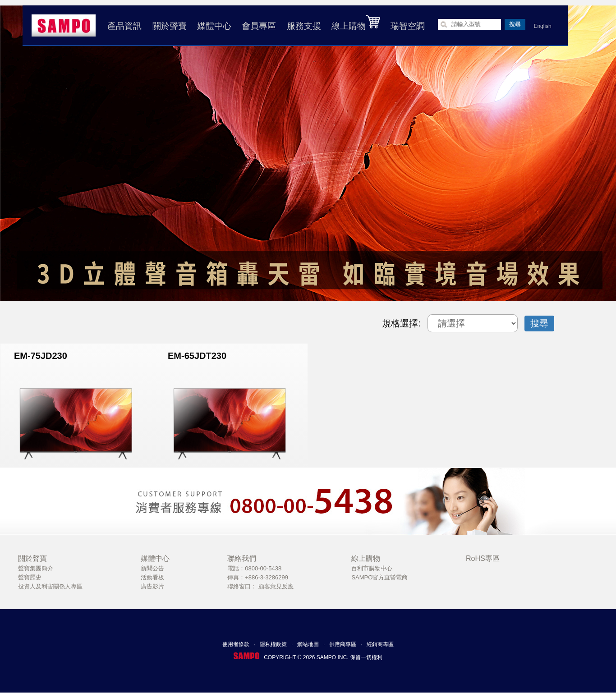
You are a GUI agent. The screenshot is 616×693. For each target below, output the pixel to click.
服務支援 (303, 26)
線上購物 (355, 23)
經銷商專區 (380, 644)
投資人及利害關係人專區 (50, 586)
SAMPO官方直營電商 (379, 577)
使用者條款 (236, 644)
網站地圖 (308, 644)
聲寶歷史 (30, 577)
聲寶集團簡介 (36, 568)
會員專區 (258, 26)
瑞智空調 (407, 26)
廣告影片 (152, 586)
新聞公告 (152, 568)
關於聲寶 (168, 26)
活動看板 (152, 577)
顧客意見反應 (276, 586)
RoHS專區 (483, 558)
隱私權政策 (273, 644)
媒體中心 (213, 26)
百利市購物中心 (372, 568)
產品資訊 (124, 26)
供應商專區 (343, 644)
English (541, 26)
